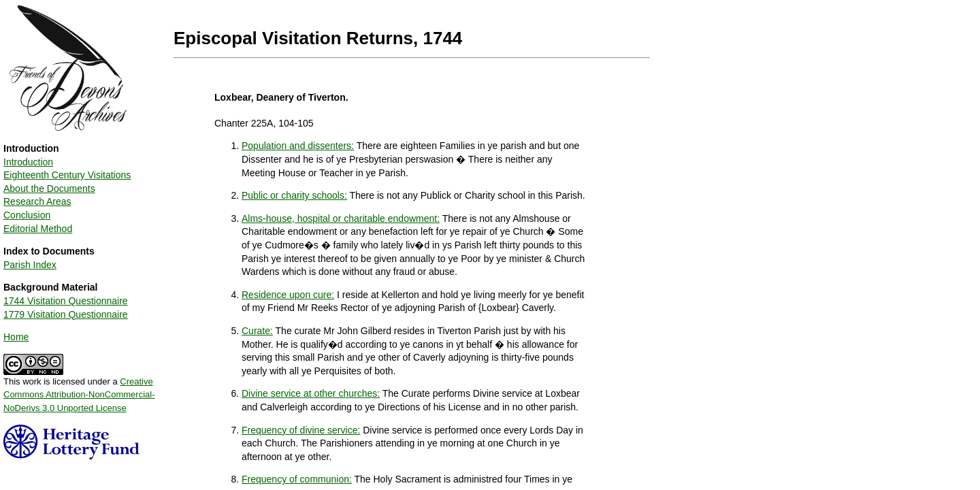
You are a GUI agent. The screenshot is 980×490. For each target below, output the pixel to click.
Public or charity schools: (294, 195)
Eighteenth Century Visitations (67, 175)
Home (16, 337)
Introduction (28, 162)
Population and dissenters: (298, 146)
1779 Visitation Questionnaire (66, 314)
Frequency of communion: (297, 479)
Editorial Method (38, 229)
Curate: (257, 331)
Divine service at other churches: (311, 393)
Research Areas (37, 201)
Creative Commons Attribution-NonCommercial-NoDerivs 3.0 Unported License (79, 395)
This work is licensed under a (79, 390)
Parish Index (30, 265)
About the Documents (49, 189)
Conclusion (27, 215)
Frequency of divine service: (301, 430)
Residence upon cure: (288, 295)
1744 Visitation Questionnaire (66, 301)
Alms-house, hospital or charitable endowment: (341, 218)
